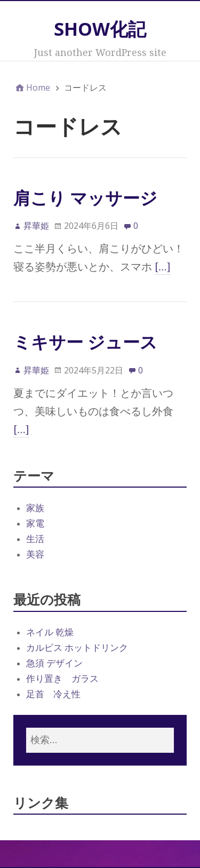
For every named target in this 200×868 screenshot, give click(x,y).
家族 (35, 508)
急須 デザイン (54, 663)
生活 (35, 539)
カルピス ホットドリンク (77, 648)
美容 (35, 554)
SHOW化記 (100, 29)
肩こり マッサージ (85, 198)
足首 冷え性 (53, 694)
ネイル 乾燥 (50, 632)
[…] (163, 267)
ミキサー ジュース (85, 342)
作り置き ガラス (62, 679)
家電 (35, 523)
